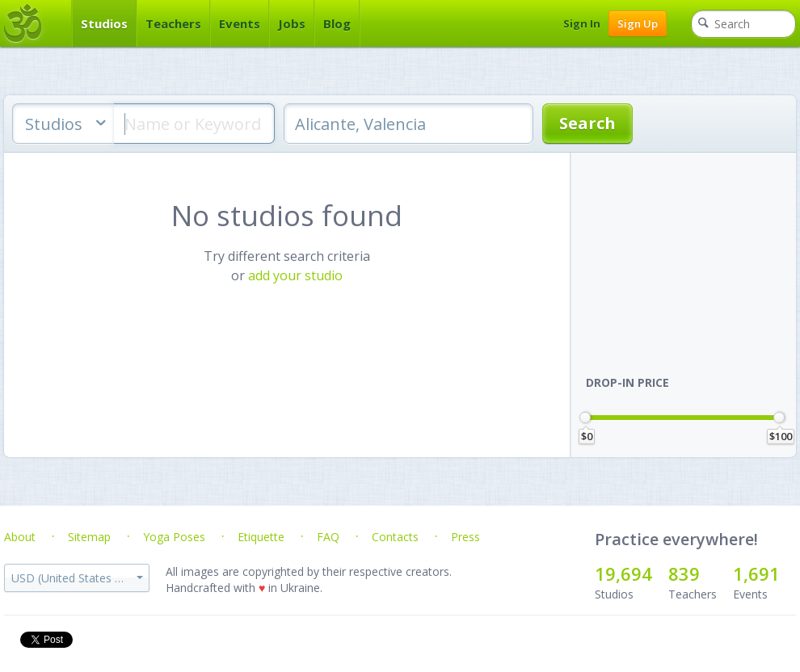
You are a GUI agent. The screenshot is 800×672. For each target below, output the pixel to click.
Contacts (395, 537)
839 (684, 573)
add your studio (295, 275)
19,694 (623, 573)
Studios (104, 23)
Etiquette (261, 537)
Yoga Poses (174, 537)
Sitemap (89, 537)
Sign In (582, 23)
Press (465, 537)
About (20, 537)
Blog (337, 23)
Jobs (292, 23)
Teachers (173, 23)
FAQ (328, 537)
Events (240, 23)
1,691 (756, 573)
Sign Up (638, 23)
